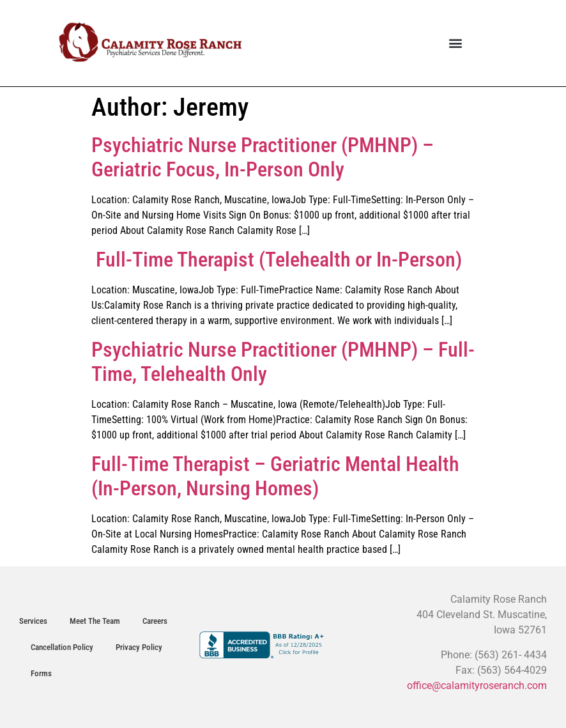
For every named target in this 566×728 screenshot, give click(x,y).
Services (33, 621)
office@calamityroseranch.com (477, 685)
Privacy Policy (139, 647)
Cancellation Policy (62, 647)
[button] (455, 43)
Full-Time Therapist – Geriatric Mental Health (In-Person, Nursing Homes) (275, 476)
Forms (41, 673)
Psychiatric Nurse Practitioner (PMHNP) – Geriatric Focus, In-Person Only (263, 157)
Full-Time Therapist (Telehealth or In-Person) (277, 259)
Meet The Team (95, 621)
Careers (155, 621)
